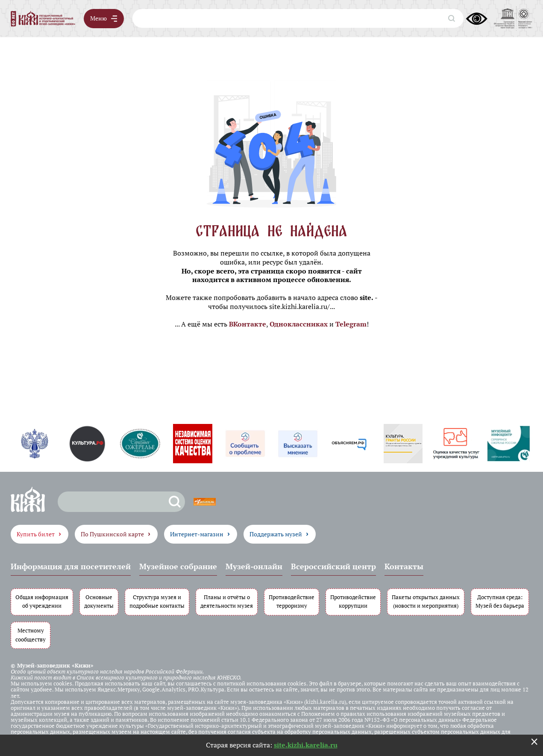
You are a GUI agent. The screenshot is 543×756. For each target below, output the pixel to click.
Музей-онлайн (254, 566)
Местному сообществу (31, 635)
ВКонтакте (248, 324)
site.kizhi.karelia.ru (306, 745)
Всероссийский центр (333, 566)
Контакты (404, 566)
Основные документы (99, 601)
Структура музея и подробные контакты (157, 601)
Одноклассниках (299, 324)
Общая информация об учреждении (42, 601)
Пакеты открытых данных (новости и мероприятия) (426, 601)
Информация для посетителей (71, 566)
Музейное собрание (178, 566)
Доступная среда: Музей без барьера (500, 601)
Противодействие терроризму (292, 601)
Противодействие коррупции (353, 601)
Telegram (351, 324)
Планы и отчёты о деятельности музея (227, 601)
